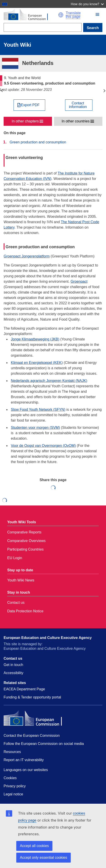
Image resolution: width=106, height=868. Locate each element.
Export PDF (30, 105)
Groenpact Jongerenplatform (27, 256)
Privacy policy (15, 786)
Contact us (16, 603)
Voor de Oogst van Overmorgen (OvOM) (43, 446)
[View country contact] (79, 105)
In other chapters (25, 121)
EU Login (15, 558)
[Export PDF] (29, 105)
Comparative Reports (24, 532)
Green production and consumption (38, 142)
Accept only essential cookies (44, 858)
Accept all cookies (34, 846)
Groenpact (79, 281)
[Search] (43, 27)
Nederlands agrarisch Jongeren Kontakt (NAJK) (49, 381)
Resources (12, 752)
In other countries (76, 121)
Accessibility (13, 673)
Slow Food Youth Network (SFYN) (38, 410)
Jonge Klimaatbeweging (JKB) (35, 339)
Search (93, 28)
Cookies (10, 778)
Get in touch (13, 665)
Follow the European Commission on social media (44, 744)
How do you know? (87, 4)
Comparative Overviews (26, 541)
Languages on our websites (26, 770)
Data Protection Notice (25, 611)
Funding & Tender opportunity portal (32, 697)
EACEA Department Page (24, 689)
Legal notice (13, 794)
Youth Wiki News (21, 580)
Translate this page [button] (73, 15)
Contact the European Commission (32, 736)
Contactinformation (78, 105)
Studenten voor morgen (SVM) (35, 428)
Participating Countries (25, 549)
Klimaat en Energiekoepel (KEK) (37, 363)
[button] (61, 15)
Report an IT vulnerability (24, 760)
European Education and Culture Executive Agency (48, 638)
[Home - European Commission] (31, 15)
